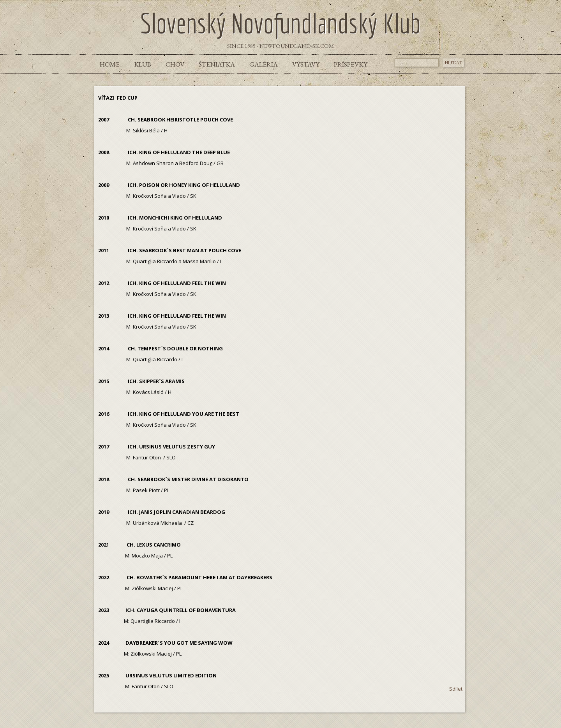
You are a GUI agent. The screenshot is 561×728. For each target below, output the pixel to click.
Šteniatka (217, 64)
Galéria (264, 64)
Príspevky (351, 64)
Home (110, 64)
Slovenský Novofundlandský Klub (280, 23)
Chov (175, 64)
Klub (143, 64)
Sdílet (456, 689)
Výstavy (306, 64)
